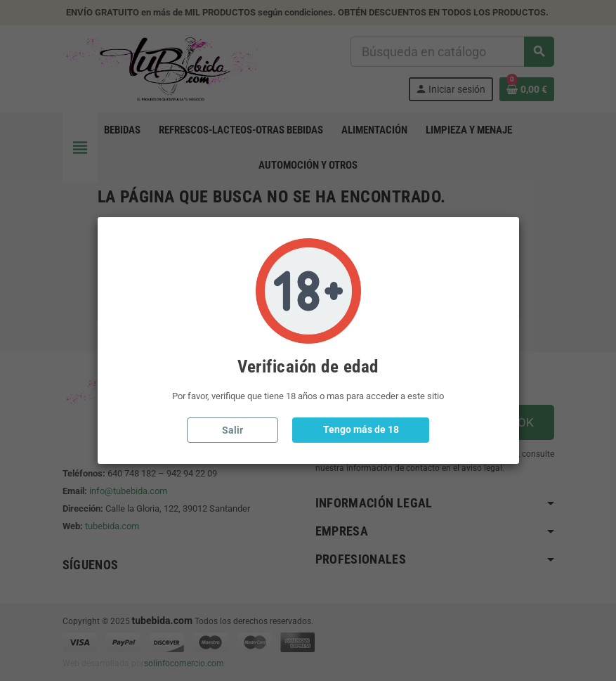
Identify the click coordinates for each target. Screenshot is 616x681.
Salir (232, 430)
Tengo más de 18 (361, 429)
